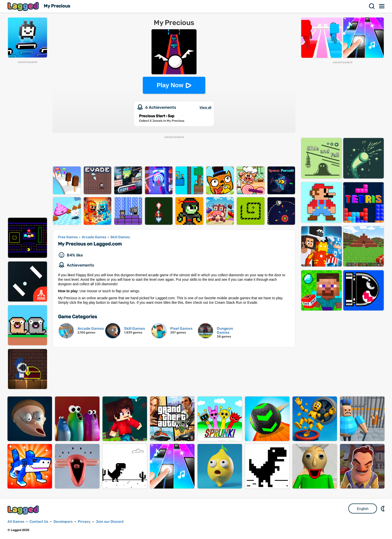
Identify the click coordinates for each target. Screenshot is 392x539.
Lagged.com (24, 510)
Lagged (24, 6)
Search (372, 6)
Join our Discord (110, 522)
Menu (382, 6)
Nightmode (383, 508)
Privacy (84, 522)
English (363, 509)
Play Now (170, 85)
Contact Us (39, 522)
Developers (63, 522)
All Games (16, 522)
